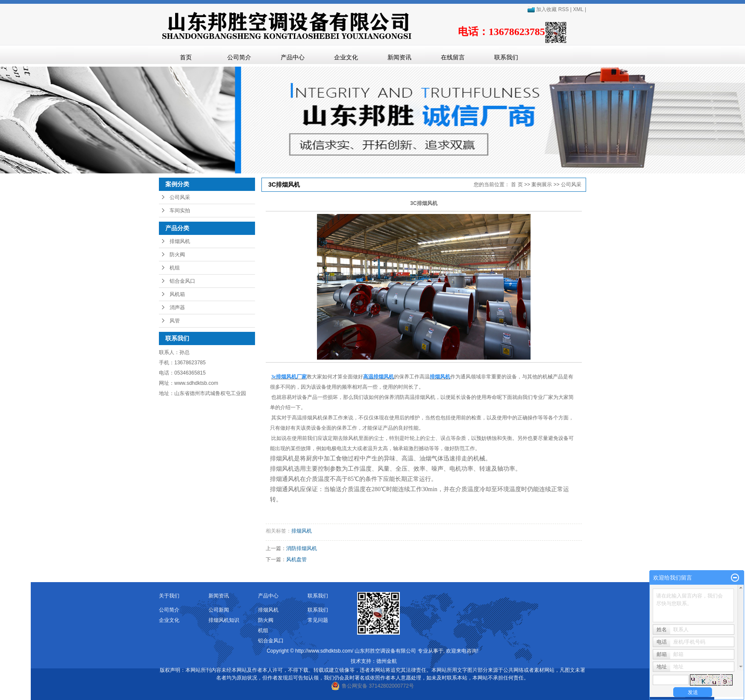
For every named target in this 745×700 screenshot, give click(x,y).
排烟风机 (180, 241)
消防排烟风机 (302, 548)
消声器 (177, 308)
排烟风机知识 (224, 620)
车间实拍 (180, 211)
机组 (175, 268)
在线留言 (453, 57)
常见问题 (318, 620)
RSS (564, 9)
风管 (175, 321)
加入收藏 (542, 9)
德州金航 (387, 661)
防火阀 (177, 255)
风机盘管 (296, 559)
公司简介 (239, 57)
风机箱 (177, 294)
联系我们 (506, 57)
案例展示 (542, 185)
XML (578, 9)
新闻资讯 (399, 57)
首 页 (517, 185)
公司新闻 (219, 610)
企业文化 (346, 57)
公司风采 (180, 197)
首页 (186, 57)
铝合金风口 (182, 281)
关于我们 (169, 596)
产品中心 (293, 57)
